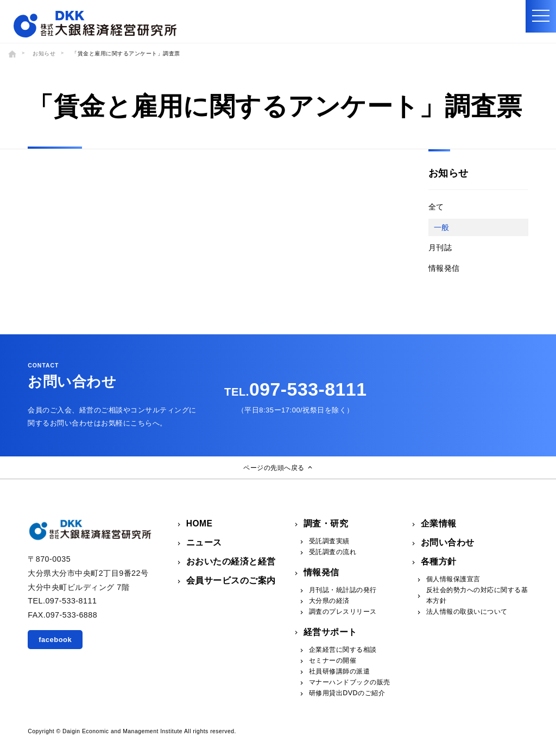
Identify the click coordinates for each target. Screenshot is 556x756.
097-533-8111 (295, 389)
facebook (55, 640)
